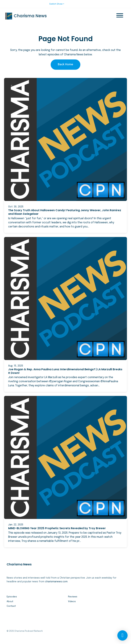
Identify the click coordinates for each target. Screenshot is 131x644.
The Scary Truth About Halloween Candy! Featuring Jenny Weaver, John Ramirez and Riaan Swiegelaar (65, 212)
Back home (65, 65)
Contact (11, 606)
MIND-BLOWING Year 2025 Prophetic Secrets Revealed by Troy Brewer (57, 528)
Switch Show (56, 4)
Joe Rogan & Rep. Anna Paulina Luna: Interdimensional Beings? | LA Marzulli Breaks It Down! (65, 371)
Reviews (73, 597)
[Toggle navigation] (120, 16)
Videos (72, 602)
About (10, 602)
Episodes (12, 597)
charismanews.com (56, 582)
